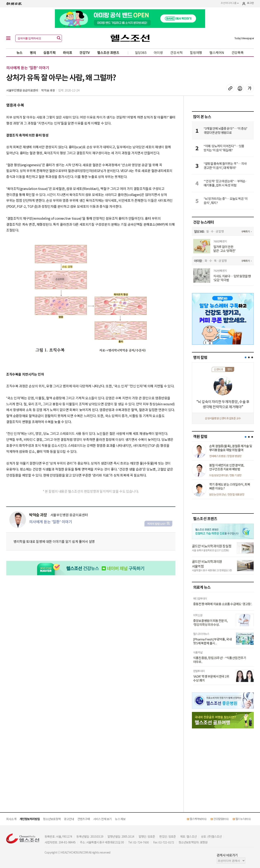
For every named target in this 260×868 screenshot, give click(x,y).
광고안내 (69, 819)
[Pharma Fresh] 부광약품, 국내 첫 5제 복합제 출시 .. (212, 641)
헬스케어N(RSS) (198, 819)
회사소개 (11, 819)
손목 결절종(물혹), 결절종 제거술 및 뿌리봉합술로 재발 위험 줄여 (231, 448)
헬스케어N (217, 52)
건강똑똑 (238, 52)
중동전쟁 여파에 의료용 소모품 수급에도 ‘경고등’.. (223, 604)
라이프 (67, 52)
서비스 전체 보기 (103, 819)
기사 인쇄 (240, 88)
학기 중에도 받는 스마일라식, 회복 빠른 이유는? (230, 486)
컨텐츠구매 (84, 819)
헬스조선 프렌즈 (108, 52)
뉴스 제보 (120, 819)
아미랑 (158, 52)
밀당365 (141, 52)
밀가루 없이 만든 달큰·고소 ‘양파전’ (225, 249)
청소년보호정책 (52, 819)
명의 (33, 52)
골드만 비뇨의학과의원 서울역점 (207, 564)
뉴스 (19, 52)
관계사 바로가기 (227, 855)
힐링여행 (196, 52)
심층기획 (49, 52)
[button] (246, 357)
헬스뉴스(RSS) (243, 819)
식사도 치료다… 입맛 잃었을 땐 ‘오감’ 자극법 (232, 278)
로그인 (250, 3)
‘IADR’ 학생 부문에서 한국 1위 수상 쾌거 (211, 678)
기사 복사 (230, 88)
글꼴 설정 (250, 88)
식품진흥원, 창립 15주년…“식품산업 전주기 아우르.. (220, 660)
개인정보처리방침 (30, 819)
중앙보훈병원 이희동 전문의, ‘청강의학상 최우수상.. (210, 623)
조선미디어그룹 (230, 3)
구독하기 (245, 231)
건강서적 (176, 52)
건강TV (85, 52)
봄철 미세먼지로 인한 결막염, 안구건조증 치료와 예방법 (227, 467)
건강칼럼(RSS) (221, 819)
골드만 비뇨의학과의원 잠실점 (212, 546)
